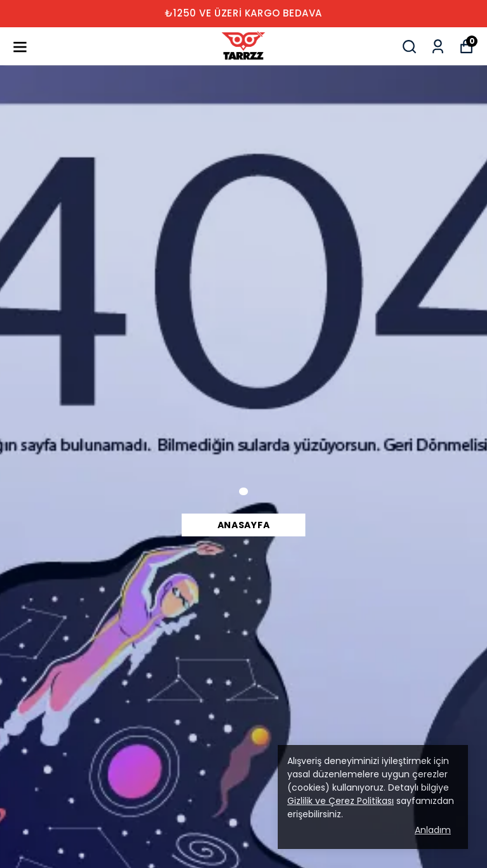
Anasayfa (244, 525)
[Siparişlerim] (438, 47)
